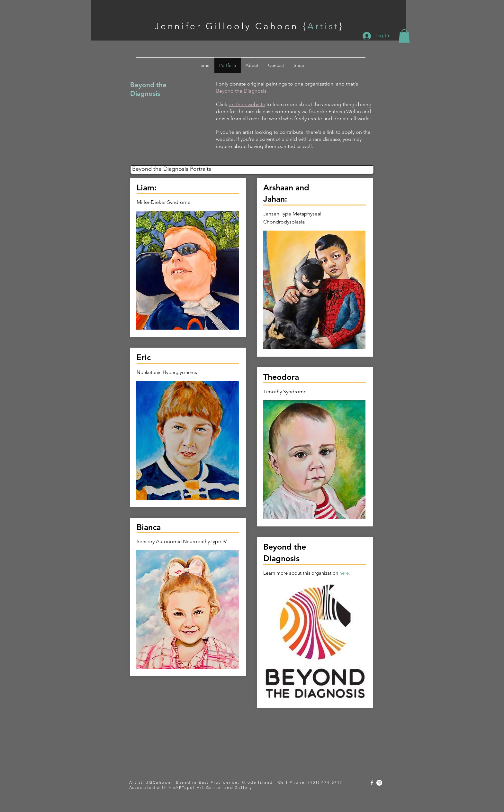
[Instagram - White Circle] (379, 783)
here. (345, 573)
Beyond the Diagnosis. (242, 91)
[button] (404, 36)
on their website (247, 104)
